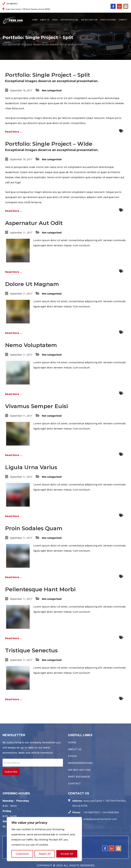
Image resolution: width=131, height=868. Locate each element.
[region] (44, 839)
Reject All (45, 854)
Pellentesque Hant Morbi (40, 589)
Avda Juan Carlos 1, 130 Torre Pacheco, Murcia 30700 (26, 9)
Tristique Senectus (31, 650)
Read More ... (13, 132)
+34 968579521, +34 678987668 (101, 812)
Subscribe (11, 772)
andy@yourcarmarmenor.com (100, 819)
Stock (55, 20)
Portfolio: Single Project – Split (48, 75)
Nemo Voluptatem (31, 345)
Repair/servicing (70, 20)
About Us (45, 20)
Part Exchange (108, 20)
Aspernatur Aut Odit (34, 223)
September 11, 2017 (21, 233)
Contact (123, 20)
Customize (22, 854)
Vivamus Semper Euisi (37, 406)
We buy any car (89, 20)
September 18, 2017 (21, 90)
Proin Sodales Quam (34, 528)
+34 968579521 (10, 4)
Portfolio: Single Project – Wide (49, 144)
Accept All (67, 854)
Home (35, 20)
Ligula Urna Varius (31, 467)
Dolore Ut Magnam (32, 284)
